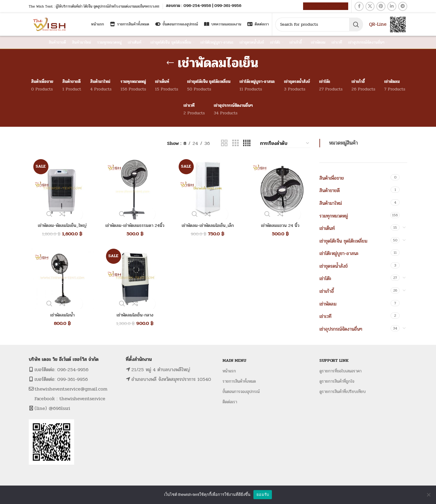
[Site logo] (50, 24)
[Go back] (170, 63)
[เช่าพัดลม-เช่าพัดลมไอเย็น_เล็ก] (206, 189)
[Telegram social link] (403, 6)
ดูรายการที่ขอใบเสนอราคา (340, 371)
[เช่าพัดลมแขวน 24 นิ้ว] (279, 189)
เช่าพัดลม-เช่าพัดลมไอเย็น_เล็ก (206, 226)
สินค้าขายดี (330, 190)
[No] (428, 495)
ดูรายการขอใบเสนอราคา (326, 6)
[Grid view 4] (247, 143)
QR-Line (378, 24)
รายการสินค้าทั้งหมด (239, 381)
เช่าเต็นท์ (327, 228)
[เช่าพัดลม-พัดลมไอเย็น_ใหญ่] (61, 189)
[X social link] (370, 6)
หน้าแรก (229, 371)
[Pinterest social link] (381, 6)
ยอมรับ (263, 494)
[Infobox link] (204, 6)
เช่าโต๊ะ (325, 278)
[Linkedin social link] (392, 6)
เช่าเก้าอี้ (327, 291)
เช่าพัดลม (328, 304)
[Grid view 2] (224, 143)
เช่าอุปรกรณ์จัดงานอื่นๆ (341, 329)
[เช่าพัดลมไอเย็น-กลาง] (133, 278)
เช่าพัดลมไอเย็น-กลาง (133, 316)
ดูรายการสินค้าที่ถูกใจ (337, 381)
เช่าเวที (325, 316)
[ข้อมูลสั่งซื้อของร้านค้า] (285, 143)
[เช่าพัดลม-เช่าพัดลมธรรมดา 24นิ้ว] (133, 189)
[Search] (319, 25)
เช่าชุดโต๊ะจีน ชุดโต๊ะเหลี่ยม (343, 241)
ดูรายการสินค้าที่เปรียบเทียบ (343, 392)
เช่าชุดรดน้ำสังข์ (334, 266)
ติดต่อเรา (230, 402)
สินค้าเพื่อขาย (332, 178)
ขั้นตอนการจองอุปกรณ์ (241, 392)
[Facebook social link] (359, 6)
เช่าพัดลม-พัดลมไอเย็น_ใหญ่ (61, 226)
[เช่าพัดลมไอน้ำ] (61, 278)
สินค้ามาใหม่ (331, 203)
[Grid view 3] (236, 143)
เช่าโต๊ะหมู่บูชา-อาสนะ (339, 253)
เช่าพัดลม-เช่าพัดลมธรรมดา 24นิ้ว (133, 226)
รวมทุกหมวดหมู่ (334, 216)
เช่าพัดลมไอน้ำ (61, 316)
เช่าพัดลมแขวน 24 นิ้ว (279, 226)
